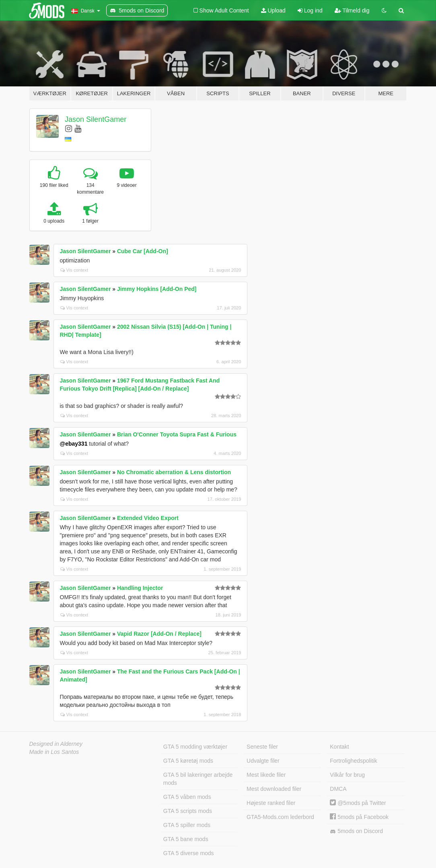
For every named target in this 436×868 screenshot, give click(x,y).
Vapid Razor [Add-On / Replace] (159, 634)
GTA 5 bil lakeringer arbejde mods (198, 779)
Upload (273, 10)
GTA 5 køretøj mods (188, 761)
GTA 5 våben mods (187, 797)
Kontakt (339, 747)
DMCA (338, 789)
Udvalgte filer (263, 761)
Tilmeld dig (352, 10)
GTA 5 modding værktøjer (195, 747)
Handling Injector (140, 588)
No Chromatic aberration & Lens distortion (174, 472)
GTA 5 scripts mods (188, 811)
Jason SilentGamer (96, 119)
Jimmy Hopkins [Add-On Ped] (157, 289)
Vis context (74, 270)
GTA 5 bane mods (186, 839)
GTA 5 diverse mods (189, 853)
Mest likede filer (266, 775)
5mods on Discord (356, 831)
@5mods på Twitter (358, 803)
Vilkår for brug (347, 775)
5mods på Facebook (359, 817)
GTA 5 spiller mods (187, 825)
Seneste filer (262, 747)
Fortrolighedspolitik (354, 761)
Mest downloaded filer (274, 789)
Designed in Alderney (56, 744)
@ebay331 (74, 444)
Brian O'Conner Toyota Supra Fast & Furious (177, 434)
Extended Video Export (148, 518)
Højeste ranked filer (271, 803)
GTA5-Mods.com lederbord (280, 817)
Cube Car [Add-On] (143, 251)
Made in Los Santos (54, 752)
